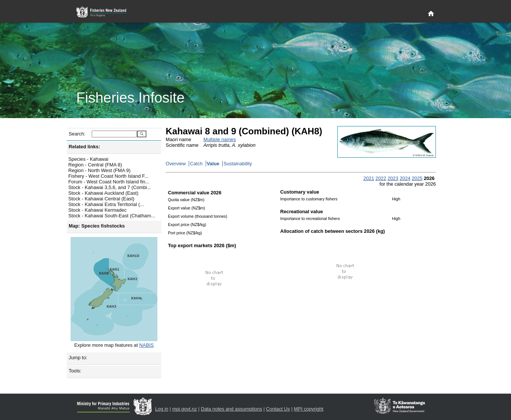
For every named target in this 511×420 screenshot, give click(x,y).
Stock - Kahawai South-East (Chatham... (112, 216)
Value (213, 164)
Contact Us (278, 409)
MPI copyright (309, 409)
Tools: (75, 371)
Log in (162, 409)
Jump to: (78, 358)
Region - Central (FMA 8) (95, 165)
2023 (393, 178)
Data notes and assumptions (231, 409)
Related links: (84, 147)
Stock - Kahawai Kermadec (97, 210)
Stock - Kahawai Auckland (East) (103, 193)
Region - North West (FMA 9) (99, 170)
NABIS (146, 345)
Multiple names (220, 139)
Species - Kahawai (88, 159)
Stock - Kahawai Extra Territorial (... (106, 204)
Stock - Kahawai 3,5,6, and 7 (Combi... (110, 187)
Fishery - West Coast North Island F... (108, 176)
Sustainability (238, 164)
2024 (405, 178)
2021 (369, 178)
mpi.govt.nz (184, 409)
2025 (417, 178)
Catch (196, 164)
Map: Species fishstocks (97, 226)
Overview (176, 164)
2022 (381, 178)
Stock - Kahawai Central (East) (101, 199)
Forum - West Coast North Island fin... (109, 182)
